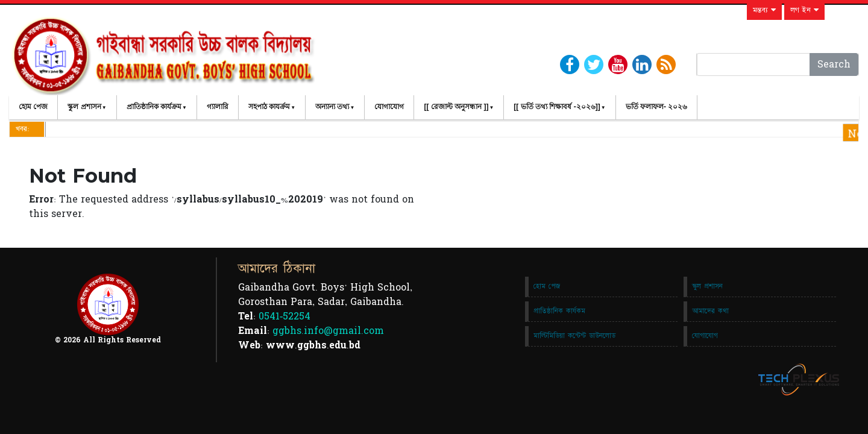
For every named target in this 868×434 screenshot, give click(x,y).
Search (834, 64)
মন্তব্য (764, 10)
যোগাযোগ (389, 107)
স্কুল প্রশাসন (84, 107)
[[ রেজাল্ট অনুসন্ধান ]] (456, 107)
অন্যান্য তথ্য (332, 107)
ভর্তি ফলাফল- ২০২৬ (657, 107)
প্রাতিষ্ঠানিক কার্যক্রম (154, 107)
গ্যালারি (218, 107)
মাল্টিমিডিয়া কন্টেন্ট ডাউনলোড (574, 336)
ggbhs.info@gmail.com (328, 331)
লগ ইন (804, 10)
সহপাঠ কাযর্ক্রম (269, 107)
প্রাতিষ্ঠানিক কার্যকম (559, 311)
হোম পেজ (33, 107)
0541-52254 (285, 316)
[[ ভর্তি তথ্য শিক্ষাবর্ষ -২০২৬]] (557, 107)
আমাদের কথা (710, 311)
